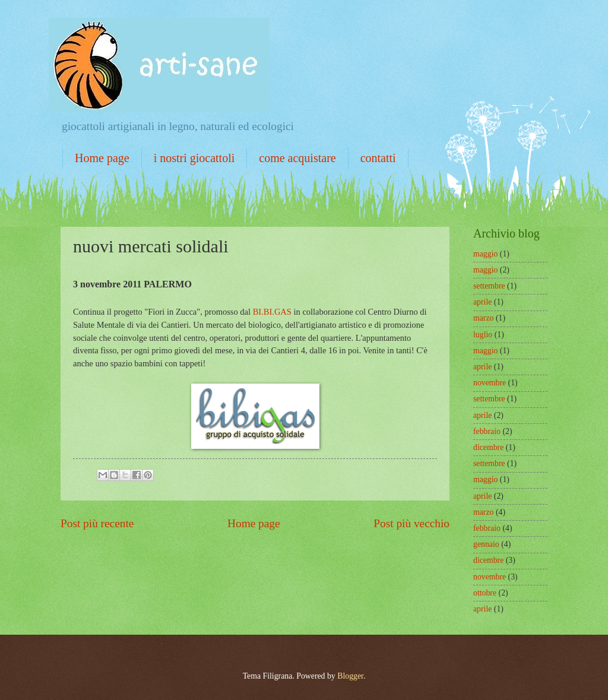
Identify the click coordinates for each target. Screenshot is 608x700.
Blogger (350, 676)
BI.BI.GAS (272, 312)
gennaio (486, 544)
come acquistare (297, 158)
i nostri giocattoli (194, 158)
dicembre (488, 447)
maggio (485, 254)
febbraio (487, 431)
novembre (490, 383)
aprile (482, 302)
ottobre (485, 593)
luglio (483, 335)
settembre (489, 286)
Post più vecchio (411, 523)
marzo (483, 318)
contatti (378, 158)
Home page (102, 158)
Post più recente (97, 523)
